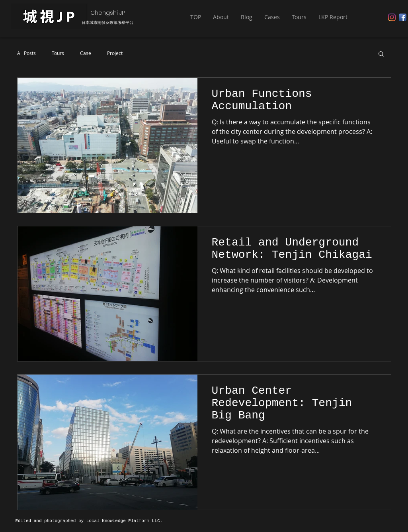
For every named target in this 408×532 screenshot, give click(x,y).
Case (86, 53)
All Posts (26, 53)
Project (115, 53)
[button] (221, 17)
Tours (58, 53)
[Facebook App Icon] (403, 17)
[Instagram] (392, 17)
